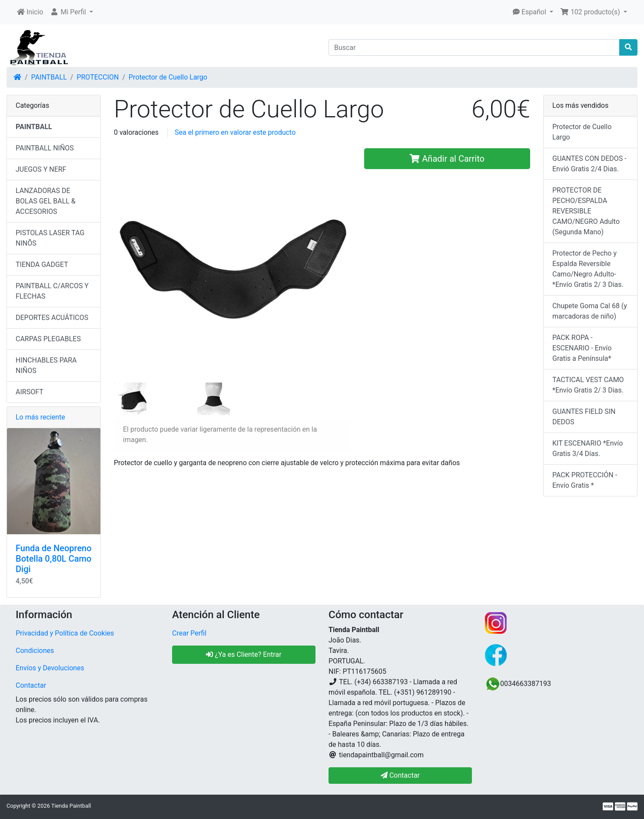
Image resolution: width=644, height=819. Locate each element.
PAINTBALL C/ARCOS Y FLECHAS (52, 291)
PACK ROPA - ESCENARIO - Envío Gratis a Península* (582, 348)
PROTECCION (98, 77)
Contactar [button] (400, 775)
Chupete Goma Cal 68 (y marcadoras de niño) (590, 311)
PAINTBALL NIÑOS (45, 148)
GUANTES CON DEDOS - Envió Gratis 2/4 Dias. (589, 164)
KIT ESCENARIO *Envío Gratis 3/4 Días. (588, 448)
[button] (71, 12)
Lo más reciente (40, 417)
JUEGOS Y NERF (41, 169)
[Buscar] (474, 47)
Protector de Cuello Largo (168, 77)
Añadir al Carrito (447, 159)
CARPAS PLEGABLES (48, 339)
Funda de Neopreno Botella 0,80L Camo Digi (54, 559)
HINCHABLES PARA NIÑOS (46, 365)
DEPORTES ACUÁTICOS (52, 318)
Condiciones (35, 651)
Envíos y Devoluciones (50, 668)
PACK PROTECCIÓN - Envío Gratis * (585, 480)
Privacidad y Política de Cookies (65, 633)
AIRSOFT (30, 392)
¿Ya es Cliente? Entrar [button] (244, 654)
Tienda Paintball (71, 806)
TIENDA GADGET (42, 265)
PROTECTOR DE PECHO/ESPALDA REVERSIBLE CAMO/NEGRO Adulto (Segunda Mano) (586, 211)
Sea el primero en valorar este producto (235, 132)
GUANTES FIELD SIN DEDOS (584, 417)
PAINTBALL (49, 77)
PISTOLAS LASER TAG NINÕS (50, 238)
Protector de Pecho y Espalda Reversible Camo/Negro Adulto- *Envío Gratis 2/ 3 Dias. (588, 269)
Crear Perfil (189, 633)
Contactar (31, 685)
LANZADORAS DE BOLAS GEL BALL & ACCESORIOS (46, 201)
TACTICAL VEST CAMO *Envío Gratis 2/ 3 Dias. (588, 385)
